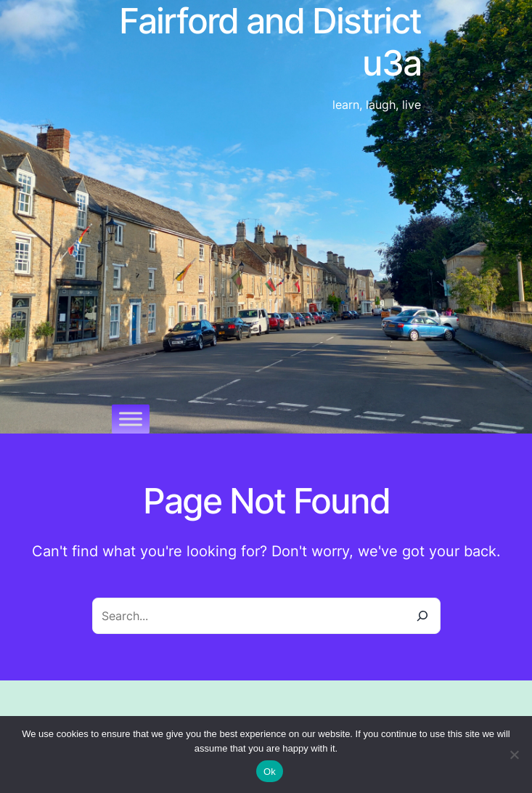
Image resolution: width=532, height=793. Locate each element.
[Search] (422, 616)
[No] (514, 755)
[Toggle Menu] (131, 419)
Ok (270, 772)
